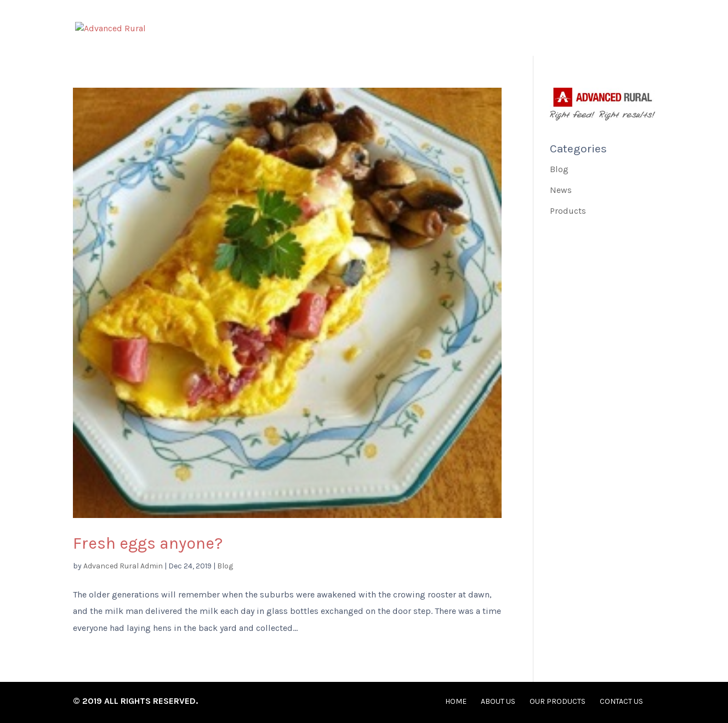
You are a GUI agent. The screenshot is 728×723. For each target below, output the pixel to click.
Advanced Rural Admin (123, 566)
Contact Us (622, 30)
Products (568, 211)
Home (379, 30)
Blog (225, 566)
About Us (443, 30)
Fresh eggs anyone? (148, 543)
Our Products (530, 30)
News (561, 190)
